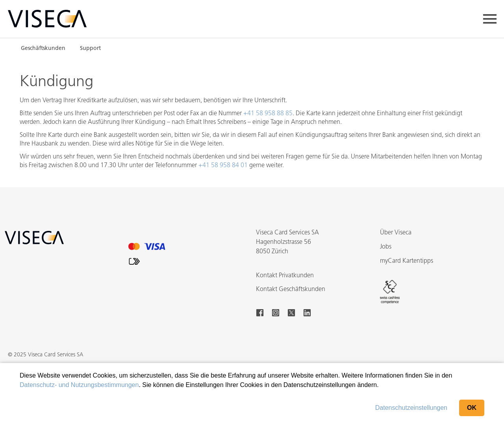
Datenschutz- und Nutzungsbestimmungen (79, 385)
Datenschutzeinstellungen (411, 408)
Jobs (386, 247)
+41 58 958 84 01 (223, 166)
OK (472, 408)
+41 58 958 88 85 (268, 114)
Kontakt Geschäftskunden (291, 289)
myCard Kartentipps (407, 261)
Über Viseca (396, 233)
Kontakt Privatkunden (285, 276)
